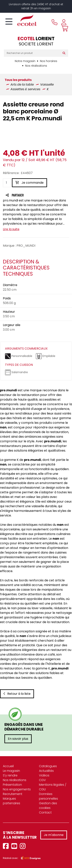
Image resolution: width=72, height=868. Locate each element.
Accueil (8, 766)
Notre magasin (25, 61)
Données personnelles (48, 796)
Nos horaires (49, 61)
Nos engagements (17, 789)
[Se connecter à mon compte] (64, 22)
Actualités (46, 771)
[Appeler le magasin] (55, 22)
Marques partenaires (12, 801)
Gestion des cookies (48, 806)
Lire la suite (11, 229)
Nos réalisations (36, 66)
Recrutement (13, 794)
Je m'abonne (54, 835)
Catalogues (48, 766)
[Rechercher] (65, 53)
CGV (42, 780)
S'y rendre (10, 775)
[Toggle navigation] (9, 22)
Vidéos (44, 775)
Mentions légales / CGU (53, 787)
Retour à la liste (17, 694)
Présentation (12, 785)
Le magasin (11, 771)
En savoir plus (18, 739)
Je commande (29, 183)
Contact (45, 812)
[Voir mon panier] (64, 29)
